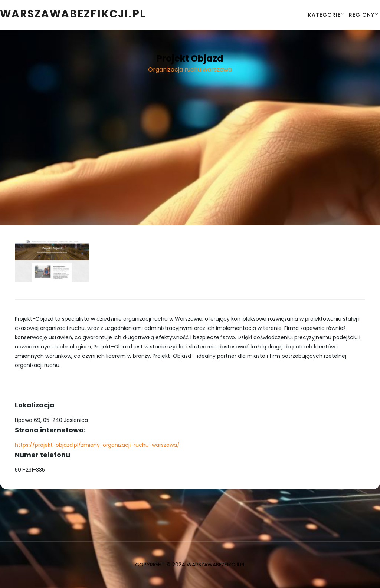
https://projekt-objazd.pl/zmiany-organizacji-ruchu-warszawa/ (97, 445)
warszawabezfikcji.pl (73, 14)
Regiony (362, 15)
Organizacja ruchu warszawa (190, 70)
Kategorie (324, 15)
